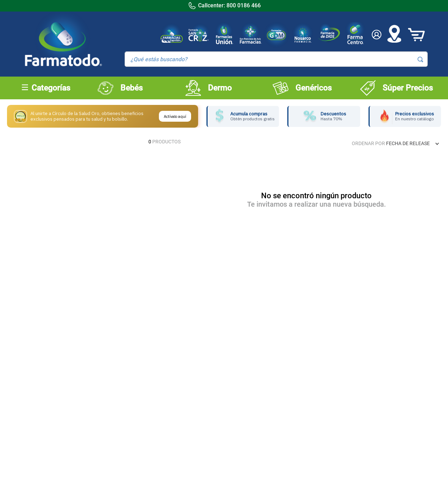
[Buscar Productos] (420, 59)
